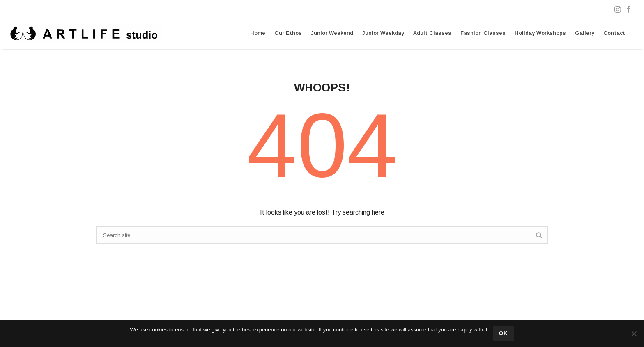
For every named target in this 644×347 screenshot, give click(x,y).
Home (258, 33)
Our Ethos (288, 33)
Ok (504, 333)
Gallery (585, 33)
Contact (614, 33)
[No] (634, 333)
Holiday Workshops (540, 33)
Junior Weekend (332, 33)
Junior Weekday (383, 33)
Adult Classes (432, 33)
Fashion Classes (483, 33)
